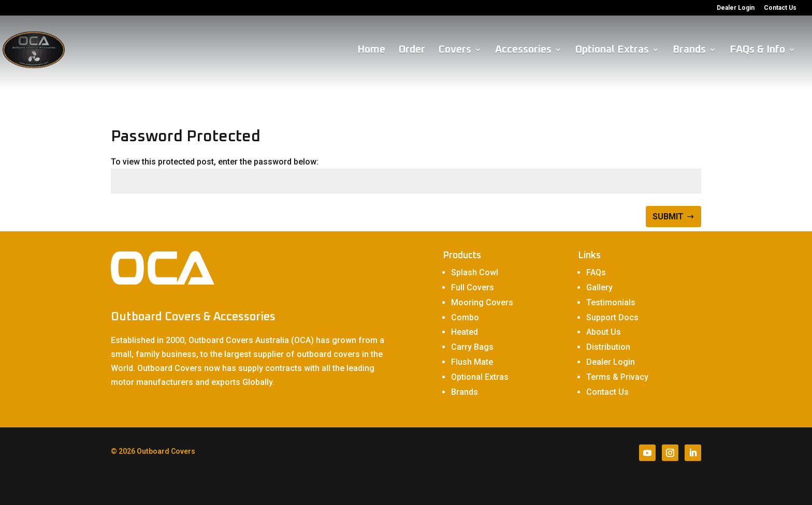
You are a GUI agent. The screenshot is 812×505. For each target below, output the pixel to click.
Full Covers (473, 287)
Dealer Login (736, 8)
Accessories (523, 50)
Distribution (608, 347)
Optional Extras (612, 50)
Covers (455, 50)
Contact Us (780, 8)
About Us (604, 332)
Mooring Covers (482, 302)
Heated (465, 332)
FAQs (596, 272)
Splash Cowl (475, 272)
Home (371, 50)
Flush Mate (472, 362)
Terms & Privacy (617, 377)
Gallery (599, 287)
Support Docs (612, 317)
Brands (689, 50)
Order (412, 50)
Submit (668, 217)
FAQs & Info (757, 50)
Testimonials (611, 302)
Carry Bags (472, 347)
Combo (465, 317)
